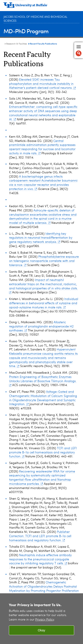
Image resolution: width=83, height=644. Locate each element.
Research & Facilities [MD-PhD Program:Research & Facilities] (16, 44)
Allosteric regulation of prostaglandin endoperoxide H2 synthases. (41, 327)
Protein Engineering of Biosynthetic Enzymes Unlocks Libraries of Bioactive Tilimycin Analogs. (43, 381)
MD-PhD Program (26, 31)
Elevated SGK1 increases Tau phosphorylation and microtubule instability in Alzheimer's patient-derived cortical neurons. (42, 84)
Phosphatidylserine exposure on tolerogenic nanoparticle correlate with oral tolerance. (44, 261)
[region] (41, 619)
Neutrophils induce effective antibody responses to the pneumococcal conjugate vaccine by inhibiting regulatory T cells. (40, 559)
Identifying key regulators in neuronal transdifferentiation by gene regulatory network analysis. (41, 238)
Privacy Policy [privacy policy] (45, 620)
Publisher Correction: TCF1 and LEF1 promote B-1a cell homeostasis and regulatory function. (40, 536)
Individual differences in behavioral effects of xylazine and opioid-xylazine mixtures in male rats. (44, 303)
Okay (42, 630)
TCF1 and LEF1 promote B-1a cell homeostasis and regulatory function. (43, 453)
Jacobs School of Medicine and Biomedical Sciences (35, 19)
